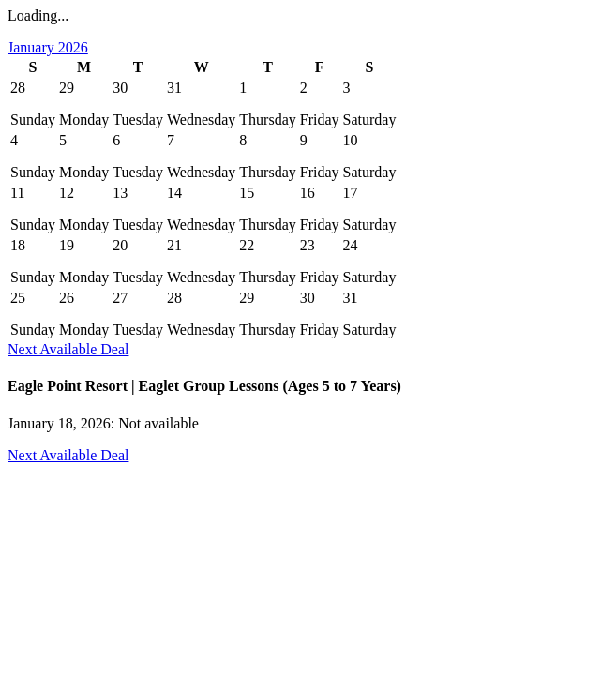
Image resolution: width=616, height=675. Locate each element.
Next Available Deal (68, 349)
